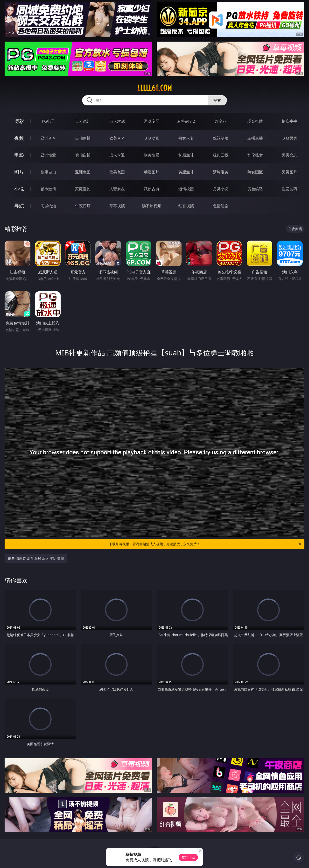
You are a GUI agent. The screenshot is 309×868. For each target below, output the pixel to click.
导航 (19, 206)
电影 (19, 155)
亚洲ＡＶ (48, 138)
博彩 (19, 121)
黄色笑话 (255, 189)
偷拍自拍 (83, 155)
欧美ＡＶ (117, 138)
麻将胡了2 (186, 121)
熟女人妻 (186, 138)
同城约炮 (48, 206)
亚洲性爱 (48, 155)
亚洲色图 (83, 172)
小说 (19, 189)
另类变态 (289, 155)
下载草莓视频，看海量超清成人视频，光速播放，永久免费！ (205, 544)
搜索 (217, 100)
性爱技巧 (289, 189)
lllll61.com (154, 88)
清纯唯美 (221, 172)
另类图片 (289, 172)
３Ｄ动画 (152, 138)
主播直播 (255, 138)
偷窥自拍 (48, 172)
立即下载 (188, 857)
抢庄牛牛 (289, 121)
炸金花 (221, 121)
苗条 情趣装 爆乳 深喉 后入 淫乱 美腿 (36, 558)
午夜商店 (83, 206)
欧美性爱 (152, 155)
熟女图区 (255, 172)
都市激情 (48, 189)
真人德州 (83, 121)
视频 (19, 138)
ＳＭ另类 (289, 138)
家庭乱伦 (83, 189)
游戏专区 (152, 121)
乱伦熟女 (255, 155)
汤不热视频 (152, 206)
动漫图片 (152, 172)
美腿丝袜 (186, 172)
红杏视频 (186, 206)
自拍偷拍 (83, 138)
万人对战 (117, 121)
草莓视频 (117, 206)
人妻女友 (117, 189)
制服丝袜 (186, 155)
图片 (19, 172)
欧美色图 (117, 172)
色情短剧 (221, 206)
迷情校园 (186, 189)
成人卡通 (117, 155)
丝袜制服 (221, 138)
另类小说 (221, 189)
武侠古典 (152, 189)
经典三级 (221, 155)
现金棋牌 (255, 121)
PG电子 (48, 121)
